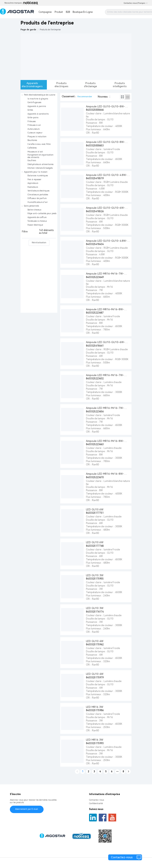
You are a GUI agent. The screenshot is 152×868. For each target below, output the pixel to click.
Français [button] (143, 3)
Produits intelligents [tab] (120, 85)
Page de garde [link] (28, 30)
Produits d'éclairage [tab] (91, 85)
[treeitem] (39, 132)
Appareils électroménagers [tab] (32, 85)
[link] (50, 30)
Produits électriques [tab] (61, 85)
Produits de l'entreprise (50, 30)
